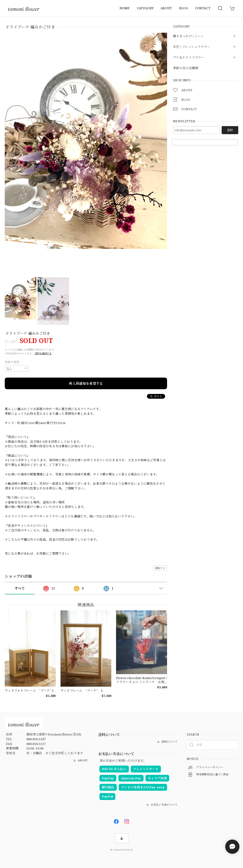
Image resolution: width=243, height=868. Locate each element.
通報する (160, 568)
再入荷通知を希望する (86, 383)
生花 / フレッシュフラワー (192, 47)
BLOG (184, 8)
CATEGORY (145, 8)
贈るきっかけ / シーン (189, 36)
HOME (125, 8)
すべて (20, 588)
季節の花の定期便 (186, 68)
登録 (230, 130)
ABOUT (166, 8)
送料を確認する (43, 353)
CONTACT (203, 8)
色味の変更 (12, 362)
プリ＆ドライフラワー (189, 58)
